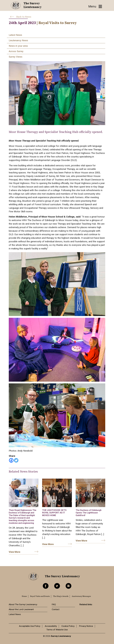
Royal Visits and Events (40, 596)
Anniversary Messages (81, 596)
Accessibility (51, 626)
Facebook (46, 586)
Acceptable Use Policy (30, 626)
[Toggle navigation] (95, 7)
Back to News (24, 17)
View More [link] (15, 552)
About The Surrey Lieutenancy (23, 604)
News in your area (18, 46)
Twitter (57, 586)
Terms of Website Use (57, 630)
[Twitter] (16, 460)
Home (24, 596)
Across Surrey (16, 51)
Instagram (68, 586)
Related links (86, 604)
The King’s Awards (61, 596)
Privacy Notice (86, 626)
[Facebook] (11, 460)
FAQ (54, 604)
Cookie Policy (68, 626)
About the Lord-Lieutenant (21, 609)
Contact (56, 609)
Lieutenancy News (18, 40)
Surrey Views (16, 57)
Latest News (15, 35)
